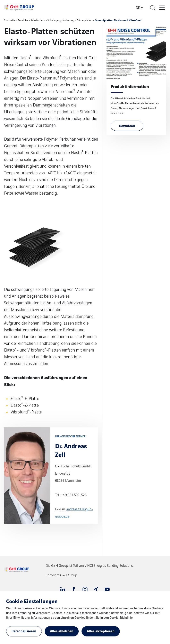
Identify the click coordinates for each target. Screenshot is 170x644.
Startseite (10, 20)
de (138, 7)
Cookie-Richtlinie (121, 617)
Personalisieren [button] (24, 631)
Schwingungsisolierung (61, 20)
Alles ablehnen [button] (62, 631)
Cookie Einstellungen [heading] (32, 601)
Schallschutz (38, 20)
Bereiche (23, 20)
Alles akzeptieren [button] (101, 631)
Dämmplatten (84, 20)
